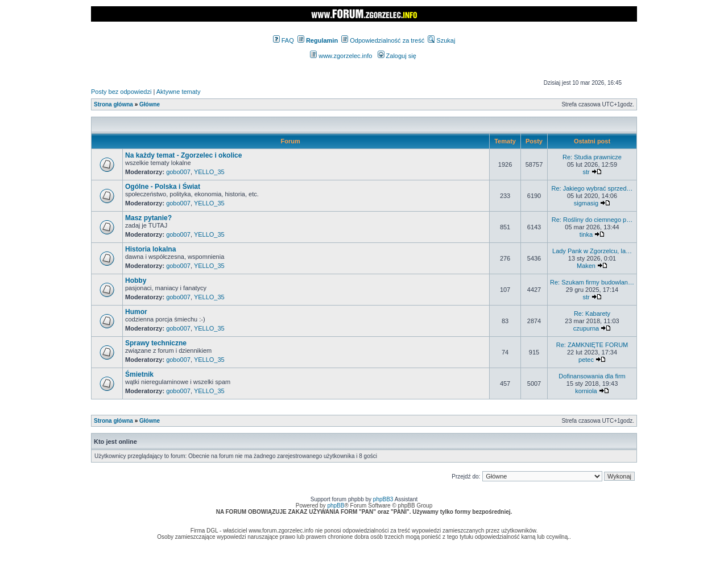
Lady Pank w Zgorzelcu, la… (592, 251)
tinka (586, 234)
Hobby (136, 281)
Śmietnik (139, 374)
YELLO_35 (209, 172)
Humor (136, 312)
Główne (150, 104)
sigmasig (586, 203)
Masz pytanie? (148, 218)
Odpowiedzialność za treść (383, 40)
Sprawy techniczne (156, 343)
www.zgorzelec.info (341, 56)
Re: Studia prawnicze (592, 157)
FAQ (284, 40)
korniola (586, 391)
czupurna (586, 328)
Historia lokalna (150, 249)
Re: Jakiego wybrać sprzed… (592, 188)
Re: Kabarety (592, 314)
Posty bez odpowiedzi (121, 92)
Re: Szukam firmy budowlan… (592, 282)
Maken (586, 266)
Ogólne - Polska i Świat (163, 187)
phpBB (336, 506)
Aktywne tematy (179, 92)
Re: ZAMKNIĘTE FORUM (592, 345)
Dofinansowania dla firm (592, 376)
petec (586, 360)
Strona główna (113, 104)
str (586, 172)
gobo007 (178, 172)
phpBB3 (383, 499)
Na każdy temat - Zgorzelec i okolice (183, 155)
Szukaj (441, 40)
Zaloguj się (397, 56)
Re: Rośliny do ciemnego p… (592, 220)
